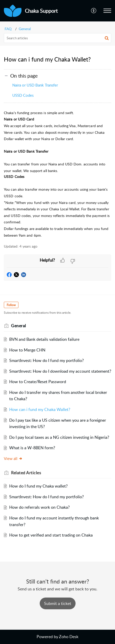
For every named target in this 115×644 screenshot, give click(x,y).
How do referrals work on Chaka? (39, 507)
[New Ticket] (58, 603)
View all (13, 458)
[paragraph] (57, 174)
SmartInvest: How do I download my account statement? (60, 371)
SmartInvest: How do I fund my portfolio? (46, 360)
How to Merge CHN (27, 350)
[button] (94, 11)
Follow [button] (11, 305)
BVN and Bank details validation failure (44, 339)
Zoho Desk (69, 637)
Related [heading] (26, 473)
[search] (57, 38)
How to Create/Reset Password (38, 382)
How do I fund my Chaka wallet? (38, 486)
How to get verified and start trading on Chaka (51, 535)
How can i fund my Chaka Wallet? (40, 409)
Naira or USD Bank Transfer (35, 85)
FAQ (8, 29)
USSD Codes (23, 95)
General (25, 29)
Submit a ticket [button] (58, 603)
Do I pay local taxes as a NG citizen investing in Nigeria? (59, 437)
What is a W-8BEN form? (32, 448)
